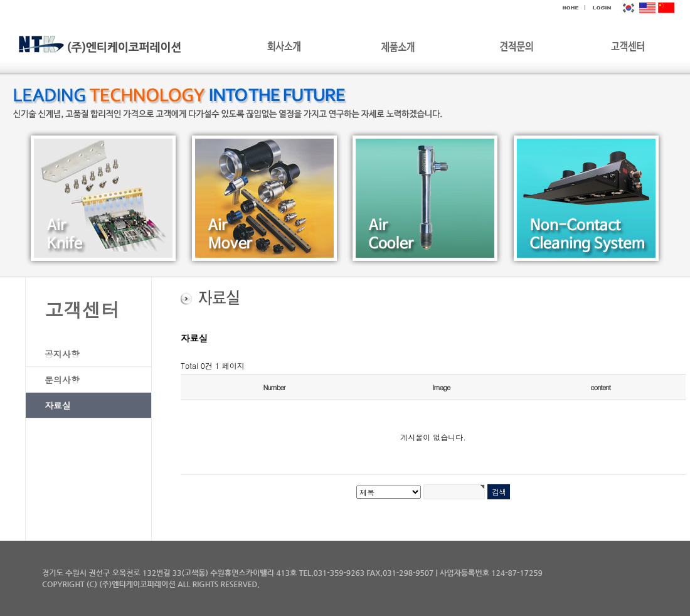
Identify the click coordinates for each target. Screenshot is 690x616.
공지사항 (62, 354)
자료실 (58, 405)
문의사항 (62, 380)
